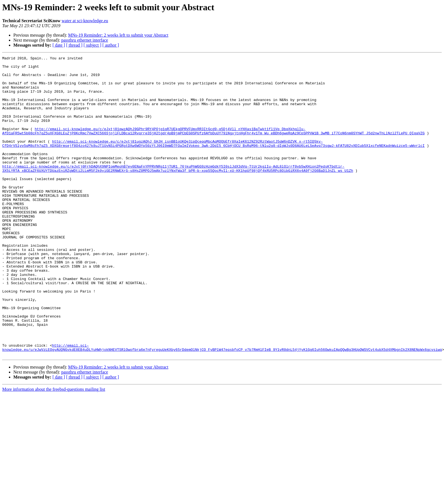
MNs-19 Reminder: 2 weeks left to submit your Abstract (118, 35)
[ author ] (111, 45)
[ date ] (59, 45)
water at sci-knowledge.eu (85, 21)
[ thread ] (74, 45)
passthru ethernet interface (85, 40)
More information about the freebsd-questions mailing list (54, 449)
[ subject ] (92, 45)
